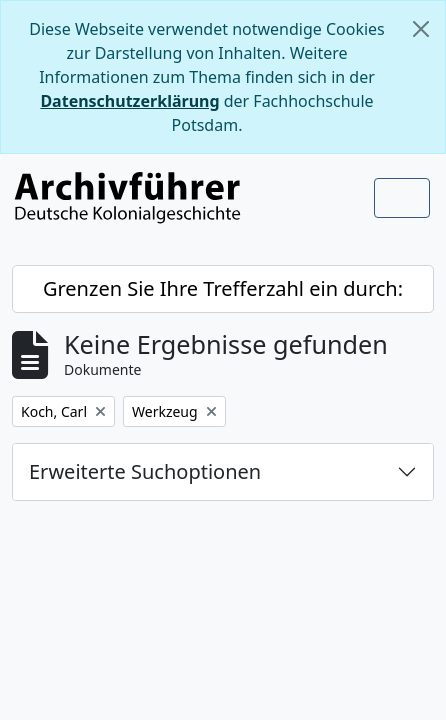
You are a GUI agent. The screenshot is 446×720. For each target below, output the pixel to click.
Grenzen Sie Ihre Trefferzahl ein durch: (223, 288)
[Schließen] (421, 29)
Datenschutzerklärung (129, 101)
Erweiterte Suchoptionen (145, 471)
